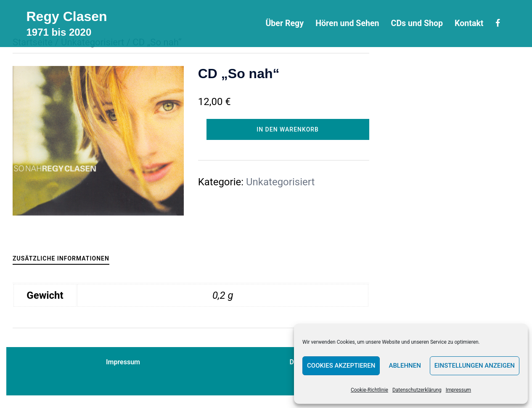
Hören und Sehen (347, 23)
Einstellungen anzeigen (475, 366)
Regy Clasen (67, 16)
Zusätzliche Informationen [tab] (61, 258)
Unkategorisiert (280, 182)
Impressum (458, 390)
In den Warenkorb (288, 129)
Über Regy (285, 23)
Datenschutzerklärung (417, 390)
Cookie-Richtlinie (369, 390)
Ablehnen (405, 366)
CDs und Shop (417, 23)
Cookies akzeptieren (341, 366)
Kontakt (469, 23)
